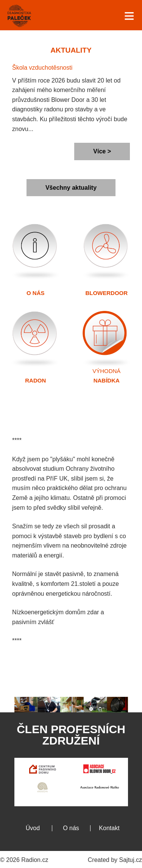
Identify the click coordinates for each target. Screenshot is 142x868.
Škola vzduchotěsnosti (42, 68)
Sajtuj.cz (131, 860)
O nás (71, 828)
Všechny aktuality (71, 188)
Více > (102, 151)
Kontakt (109, 828)
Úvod (33, 828)
